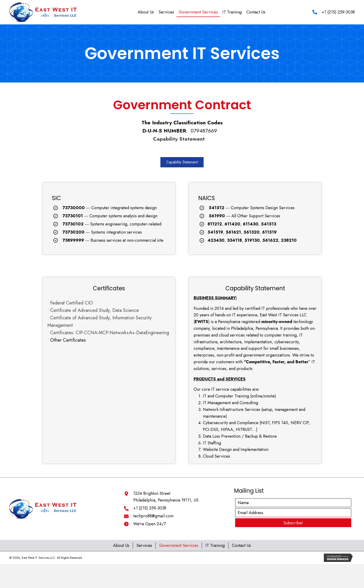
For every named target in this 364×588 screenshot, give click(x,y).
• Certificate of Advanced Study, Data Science (93, 310)
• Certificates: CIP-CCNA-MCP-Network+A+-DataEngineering (108, 333)
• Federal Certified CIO (70, 303)
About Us (121, 545)
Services (144, 545)
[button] (182, 162)
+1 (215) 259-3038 (338, 12)
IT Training (215, 545)
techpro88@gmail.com (153, 516)
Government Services (179, 545)
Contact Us (241, 545)
